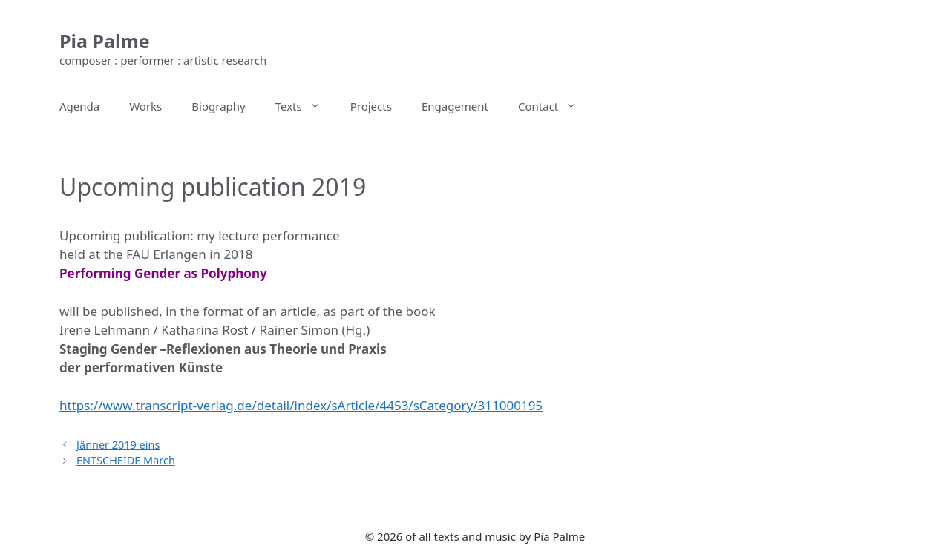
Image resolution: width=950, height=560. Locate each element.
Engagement (455, 106)
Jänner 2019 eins (118, 445)
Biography (218, 106)
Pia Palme (105, 41)
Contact (555, 106)
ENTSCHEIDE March (126, 460)
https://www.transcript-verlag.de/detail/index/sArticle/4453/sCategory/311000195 (301, 405)
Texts (305, 106)
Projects (371, 106)
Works (145, 106)
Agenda (79, 106)
